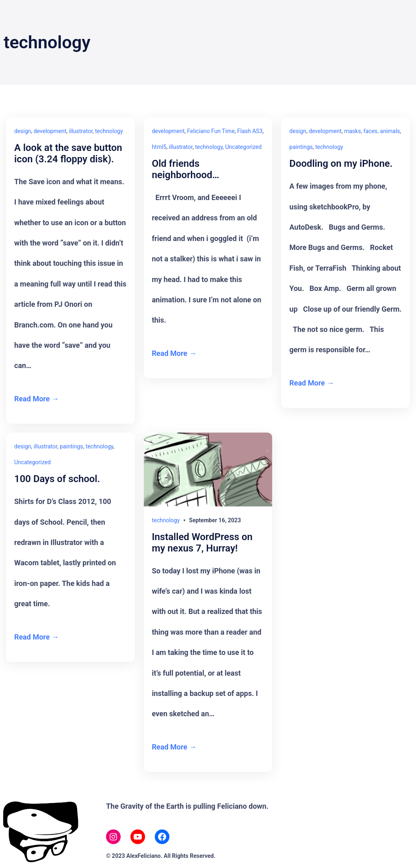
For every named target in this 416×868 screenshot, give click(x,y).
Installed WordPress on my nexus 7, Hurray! (203, 543)
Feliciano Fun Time (211, 131)
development (50, 131)
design (23, 131)
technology (109, 131)
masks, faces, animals (372, 131)
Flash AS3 (250, 131)
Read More (32, 399)
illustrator (81, 131)
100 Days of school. (57, 479)
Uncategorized (243, 147)
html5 (159, 147)
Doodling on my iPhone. (341, 164)
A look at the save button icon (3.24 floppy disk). (68, 154)
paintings (301, 147)
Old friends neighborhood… (186, 169)
